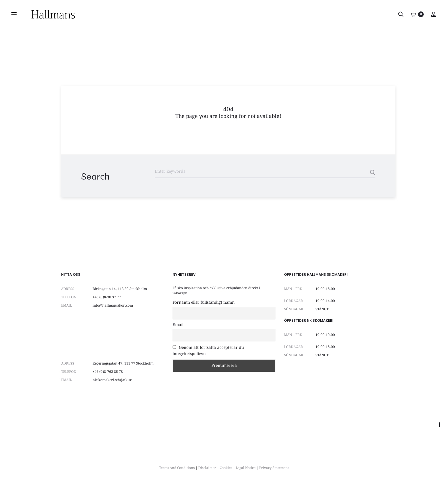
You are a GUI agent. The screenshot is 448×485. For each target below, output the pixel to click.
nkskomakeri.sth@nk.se (112, 380)
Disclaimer (207, 468)
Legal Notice (246, 468)
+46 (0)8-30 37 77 (107, 297)
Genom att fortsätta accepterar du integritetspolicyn (208, 351)
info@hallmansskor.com (113, 306)
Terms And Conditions (177, 468)
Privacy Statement (274, 468)
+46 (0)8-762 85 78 (108, 372)
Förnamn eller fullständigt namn (204, 303)
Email (178, 325)
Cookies (226, 468)
